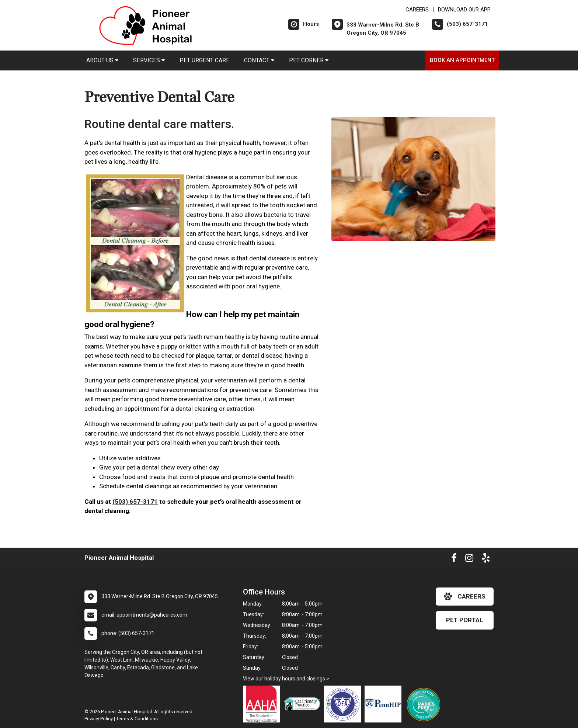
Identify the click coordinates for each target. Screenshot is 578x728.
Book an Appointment (462, 60)
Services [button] (149, 60)
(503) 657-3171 (135, 502)
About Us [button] (102, 60)
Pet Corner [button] (309, 60)
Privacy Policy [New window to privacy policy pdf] (99, 719)
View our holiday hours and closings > (286, 679)
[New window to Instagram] (469, 559)
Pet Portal (465, 620)
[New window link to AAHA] (263, 704)
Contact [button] (259, 60)
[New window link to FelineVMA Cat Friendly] (304, 704)
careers (465, 596)
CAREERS (417, 10)
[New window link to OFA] (344, 704)
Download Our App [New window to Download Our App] (464, 10)
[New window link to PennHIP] (385, 704)
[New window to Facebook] (454, 559)
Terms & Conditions (137, 719)
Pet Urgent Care (204, 60)
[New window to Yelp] (486, 559)
